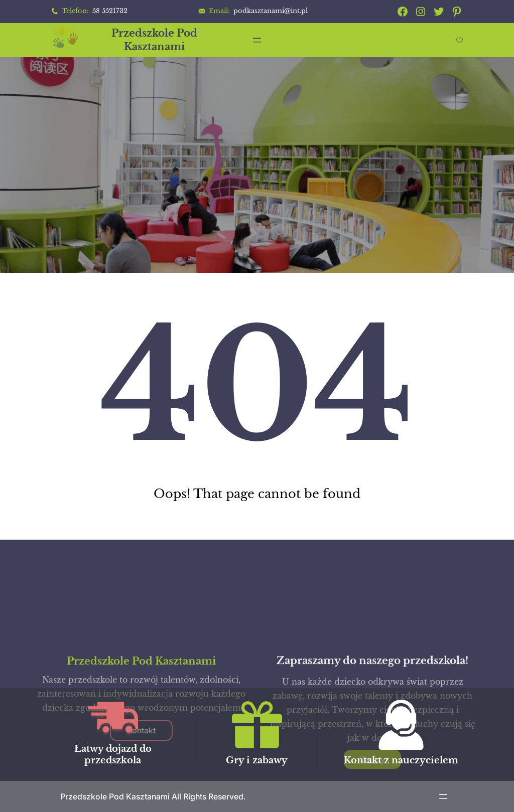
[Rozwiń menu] (257, 40)
